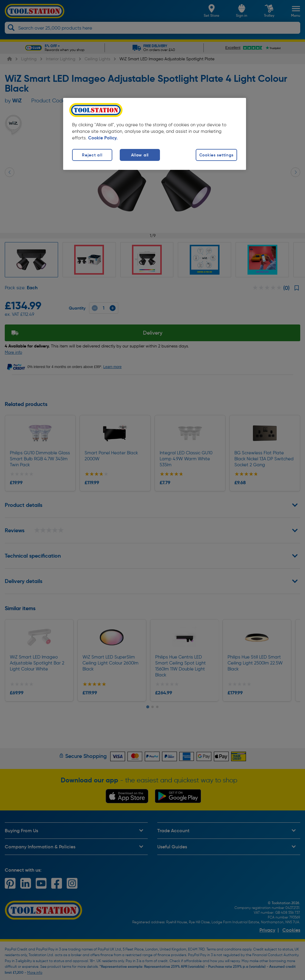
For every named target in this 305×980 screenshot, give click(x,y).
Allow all (140, 155)
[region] (155, 134)
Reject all (92, 155)
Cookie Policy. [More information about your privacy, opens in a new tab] (103, 138)
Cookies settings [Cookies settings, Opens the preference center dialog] (217, 155)
